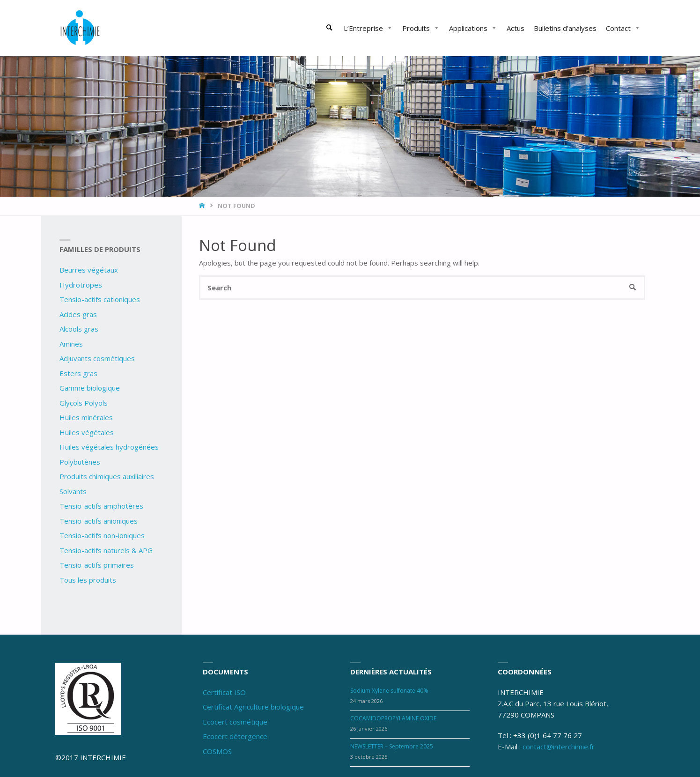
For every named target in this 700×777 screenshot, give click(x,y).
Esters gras (78, 373)
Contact (623, 28)
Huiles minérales (86, 417)
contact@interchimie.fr (559, 747)
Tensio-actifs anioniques (99, 521)
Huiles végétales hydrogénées (109, 447)
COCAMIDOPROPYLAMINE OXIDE (393, 718)
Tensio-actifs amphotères (101, 506)
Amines (71, 344)
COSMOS (217, 751)
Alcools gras (79, 329)
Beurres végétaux (89, 270)
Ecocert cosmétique (235, 722)
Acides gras (78, 314)
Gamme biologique (90, 388)
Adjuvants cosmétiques (97, 358)
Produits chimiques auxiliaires (107, 476)
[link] (330, 28)
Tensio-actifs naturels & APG (106, 550)
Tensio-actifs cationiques (100, 299)
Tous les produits (88, 580)
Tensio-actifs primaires (97, 565)
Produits (421, 28)
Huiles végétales (87, 432)
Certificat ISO (224, 692)
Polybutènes (80, 462)
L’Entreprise (368, 28)
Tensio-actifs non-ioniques (102, 535)
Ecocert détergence (235, 736)
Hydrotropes (81, 285)
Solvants (73, 491)
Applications (473, 28)
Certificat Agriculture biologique (253, 707)
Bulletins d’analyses (565, 28)
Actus (516, 28)
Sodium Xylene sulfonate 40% (389, 691)
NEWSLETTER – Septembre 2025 (392, 746)
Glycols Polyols (84, 403)
